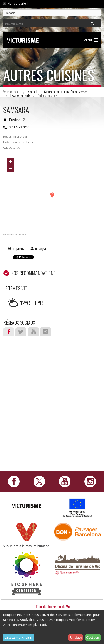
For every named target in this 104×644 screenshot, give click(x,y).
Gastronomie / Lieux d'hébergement (66, 92)
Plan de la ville (17, 3)
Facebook (9, 332)
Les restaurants (20, 95)
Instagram (45, 332)
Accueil (32, 92)
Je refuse (76, 638)
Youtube (33, 332)
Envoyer (41, 248)
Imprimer (19, 248)
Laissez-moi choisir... (19, 637)
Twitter (21, 332)
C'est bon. (93, 638)
